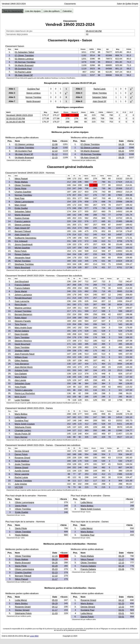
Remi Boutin (21, 304)
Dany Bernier (21, 437)
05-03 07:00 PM (94, 31)
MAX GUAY (20, 397)
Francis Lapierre (23, 221)
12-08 (55, 144)
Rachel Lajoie (100, 89)
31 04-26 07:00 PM (16, 122)
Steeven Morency (23, 341)
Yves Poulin (20, 387)
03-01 (121, 610)
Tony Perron (21, 324)
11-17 (55, 579)
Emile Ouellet (21, 208)
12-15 (55, 157)
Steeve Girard (21, 467)
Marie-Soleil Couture (25, 424)
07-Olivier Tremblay (24, 55)
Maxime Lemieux (23, 308)
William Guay (21, 357)
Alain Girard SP (22, 228)
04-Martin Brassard (24, 65)
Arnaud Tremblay (23, 311)
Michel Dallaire (22, 331)
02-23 (55, 572)
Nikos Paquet (21, 179)
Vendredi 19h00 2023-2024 (20, 115)
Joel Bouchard (22, 281)
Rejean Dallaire (22, 254)
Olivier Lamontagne (24, 202)
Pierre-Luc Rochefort (25, 393)
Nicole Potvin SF (23, 434)
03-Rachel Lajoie (23, 72)
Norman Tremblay (33, 97)
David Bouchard (22, 344)
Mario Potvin (21, 377)
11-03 (121, 154)
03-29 (55, 566)
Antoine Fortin (21, 370)
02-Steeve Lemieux (24, 59)
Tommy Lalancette (24, 390)
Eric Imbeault (21, 241)
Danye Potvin (21, 454)
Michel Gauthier (22, 248)
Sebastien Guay (22, 383)
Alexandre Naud (23, 258)
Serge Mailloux (22, 461)
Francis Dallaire (22, 285)
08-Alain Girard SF (24, 75)
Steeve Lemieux (33, 93)
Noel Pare (20, 198)
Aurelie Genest (22, 471)
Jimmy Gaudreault (24, 244)
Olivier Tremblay (100, 93)
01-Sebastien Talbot (24, 52)
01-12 (55, 154)
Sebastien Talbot (100, 97)
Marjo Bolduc (21, 414)
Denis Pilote (21, 188)
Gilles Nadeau (22, 360)
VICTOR (19, 487)
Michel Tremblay (23, 261)
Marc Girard (20, 205)
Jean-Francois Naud (25, 354)
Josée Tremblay (22, 464)
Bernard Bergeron (23, 314)
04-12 (55, 607)
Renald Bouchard (23, 298)
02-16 (121, 566)
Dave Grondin (21, 334)
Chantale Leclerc (23, 430)
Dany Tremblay (22, 337)
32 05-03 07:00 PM (16, 118)
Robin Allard (21, 318)
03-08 (121, 569)
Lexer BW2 (34, 636)
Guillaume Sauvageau (25, 238)
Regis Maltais (21, 182)
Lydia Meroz (21, 417)
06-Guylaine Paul (23, 69)
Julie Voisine (21, 484)
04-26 (55, 148)
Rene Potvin (21, 251)
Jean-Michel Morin (24, 367)
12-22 (55, 151)
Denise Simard (22, 451)
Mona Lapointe (22, 474)
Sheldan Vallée (22, 351)
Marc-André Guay (23, 328)
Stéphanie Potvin (23, 427)
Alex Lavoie (20, 380)
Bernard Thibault (23, 231)
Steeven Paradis (23, 321)
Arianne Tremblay (23, 481)
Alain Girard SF (99, 101)
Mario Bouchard (22, 267)
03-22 (121, 151)
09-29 (121, 157)
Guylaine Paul (34, 89)
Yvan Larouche (22, 301)
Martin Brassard (34, 101)
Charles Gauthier (23, 192)
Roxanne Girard (22, 458)
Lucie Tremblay (22, 400)
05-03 (55, 569)
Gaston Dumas (22, 218)
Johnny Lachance (23, 295)
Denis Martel (21, 291)
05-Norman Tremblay (25, 62)
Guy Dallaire (21, 374)
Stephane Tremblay (24, 264)
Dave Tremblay (22, 347)
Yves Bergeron (22, 364)
